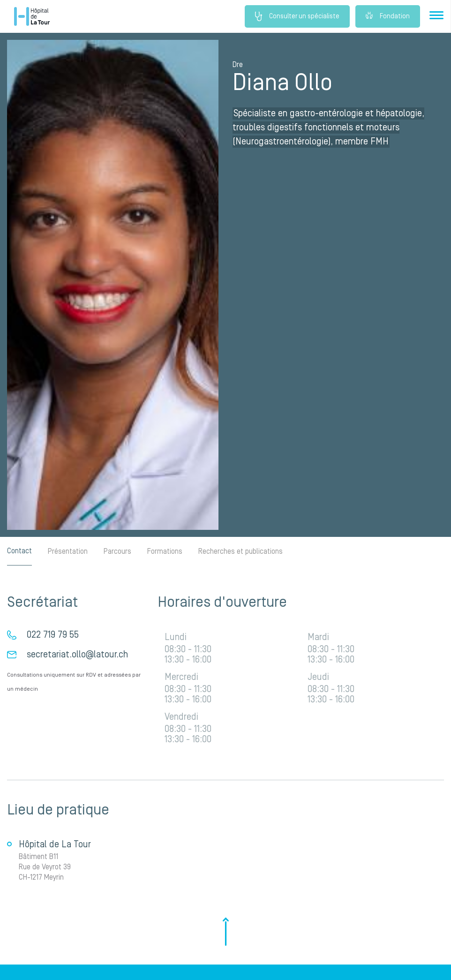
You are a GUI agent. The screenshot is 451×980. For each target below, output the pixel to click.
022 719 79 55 (53, 635)
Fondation (388, 16)
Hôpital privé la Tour (32, 16)
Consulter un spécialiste (297, 16)
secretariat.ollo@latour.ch (77, 655)
